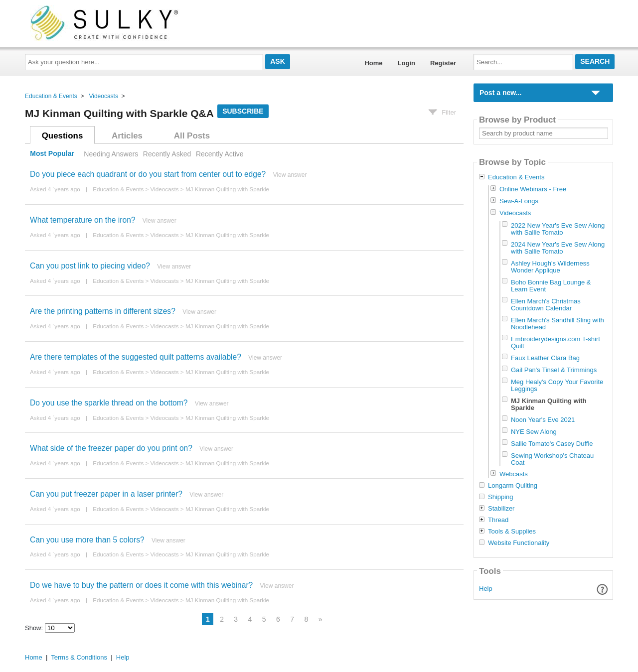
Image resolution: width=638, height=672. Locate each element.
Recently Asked (167, 154)
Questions (63, 136)
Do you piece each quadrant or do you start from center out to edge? (148, 174)
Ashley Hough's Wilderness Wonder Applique (550, 267)
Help (486, 589)
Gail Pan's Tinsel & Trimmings (554, 370)
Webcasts (514, 474)
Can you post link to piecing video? (90, 266)
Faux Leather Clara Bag (545, 358)
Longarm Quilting (513, 486)
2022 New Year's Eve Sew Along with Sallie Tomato (558, 229)
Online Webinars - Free (533, 189)
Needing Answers (111, 154)
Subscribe (243, 111)
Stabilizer (501, 509)
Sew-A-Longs (519, 201)
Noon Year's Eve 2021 (543, 420)
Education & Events (51, 96)
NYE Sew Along (534, 432)
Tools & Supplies (512, 532)
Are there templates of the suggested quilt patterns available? (136, 357)
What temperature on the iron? (83, 220)
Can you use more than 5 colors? (87, 540)
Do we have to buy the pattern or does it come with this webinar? (141, 585)
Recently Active (220, 154)
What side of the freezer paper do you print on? (111, 448)
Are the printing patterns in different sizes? (103, 311)
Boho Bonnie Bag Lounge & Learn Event (551, 286)
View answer (290, 175)
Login (406, 63)
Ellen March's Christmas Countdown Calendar (546, 305)
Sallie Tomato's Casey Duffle (552, 444)
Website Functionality (519, 543)
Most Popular (52, 154)
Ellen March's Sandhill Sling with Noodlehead (558, 324)
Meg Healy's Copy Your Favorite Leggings (557, 385)
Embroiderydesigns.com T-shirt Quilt (556, 342)
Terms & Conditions (79, 657)
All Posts (192, 136)
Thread (498, 520)
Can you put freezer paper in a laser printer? (106, 494)
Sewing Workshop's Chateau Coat (552, 459)
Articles (127, 136)
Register (443, 63)
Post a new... (500, 93)
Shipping (501, 497)
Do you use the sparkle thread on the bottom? (109, 403)
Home (373, 63)
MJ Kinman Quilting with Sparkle (227, 189)
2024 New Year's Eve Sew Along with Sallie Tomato (558, 248)
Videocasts (103, 96)
